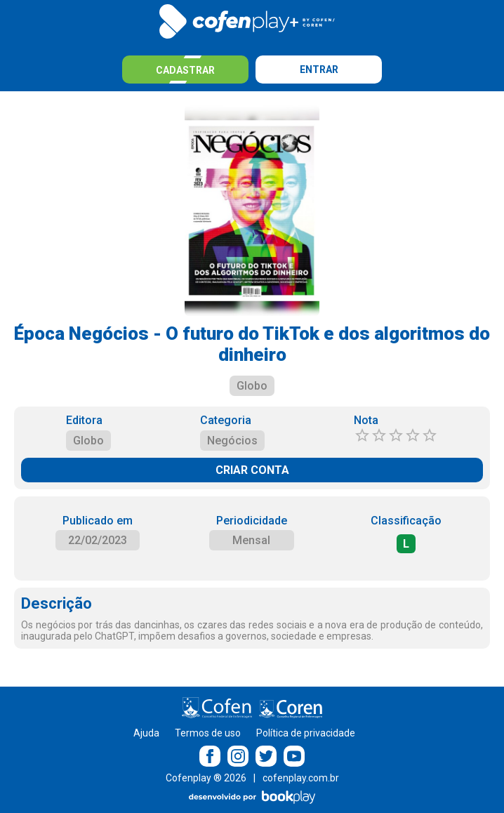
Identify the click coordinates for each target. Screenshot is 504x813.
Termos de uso (208, 733)
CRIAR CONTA (252, 470)
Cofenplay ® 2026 (206, 778)
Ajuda (146, 733)
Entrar (319, 70)
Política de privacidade (306, 733)
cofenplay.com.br (301, 778)
